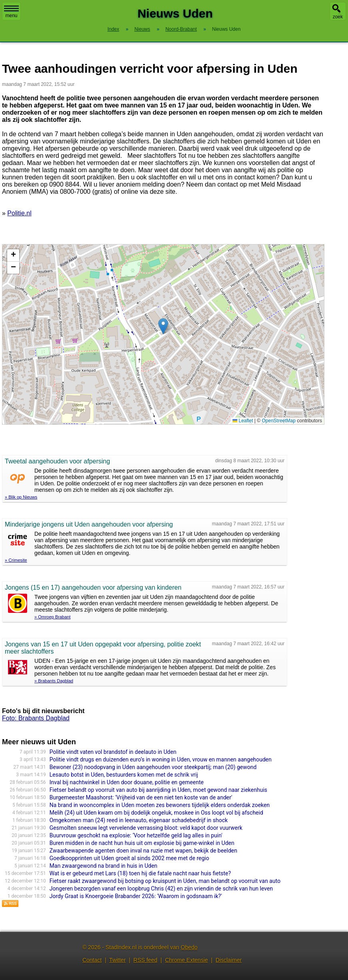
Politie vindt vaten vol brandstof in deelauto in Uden (113, 752)
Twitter (117, 960)
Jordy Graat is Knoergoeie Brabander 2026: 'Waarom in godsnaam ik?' (136, 896)
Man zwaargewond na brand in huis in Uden (103, 866)
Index (113, 29)
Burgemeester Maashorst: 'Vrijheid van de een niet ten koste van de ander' (141, 797)
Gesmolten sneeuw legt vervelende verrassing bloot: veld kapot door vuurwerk (146, 828)
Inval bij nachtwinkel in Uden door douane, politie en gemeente (127, 782)
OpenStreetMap (279, 421)
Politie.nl (19, 213)
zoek (338, 17)
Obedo (189, 947)
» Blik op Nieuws (21, 497)
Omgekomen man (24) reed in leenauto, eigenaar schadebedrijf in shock (139, 820)
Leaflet (243, 421)
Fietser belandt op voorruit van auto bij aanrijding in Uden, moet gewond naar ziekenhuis (158, 790)
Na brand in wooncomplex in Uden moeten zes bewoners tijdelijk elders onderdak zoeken (160, 805)
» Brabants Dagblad (54, 681)
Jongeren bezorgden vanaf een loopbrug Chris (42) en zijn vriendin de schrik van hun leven (161, 889)
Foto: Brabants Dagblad (36, 718)
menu (11, 12)
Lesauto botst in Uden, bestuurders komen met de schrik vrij (124, 775)
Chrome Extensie (186, 960)
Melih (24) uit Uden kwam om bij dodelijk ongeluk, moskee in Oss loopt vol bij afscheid (156, 813)
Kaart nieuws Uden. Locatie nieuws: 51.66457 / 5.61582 (162, 334)
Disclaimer (229, 960)
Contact (92, 960)
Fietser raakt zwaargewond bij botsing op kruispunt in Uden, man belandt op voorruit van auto (165, 881)
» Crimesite (16, 560)
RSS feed (145, 960)
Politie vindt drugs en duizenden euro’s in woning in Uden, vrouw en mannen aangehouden (161, 759)
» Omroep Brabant (53, 617)
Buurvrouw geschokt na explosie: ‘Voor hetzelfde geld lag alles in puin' (136, 835)
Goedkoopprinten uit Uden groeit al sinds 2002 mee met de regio (129, 858)
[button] (163, 326)
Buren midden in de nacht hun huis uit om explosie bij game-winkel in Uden (142, 843)
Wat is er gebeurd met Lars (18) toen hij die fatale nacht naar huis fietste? (140, 873)
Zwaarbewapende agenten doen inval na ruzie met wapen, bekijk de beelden (143, 851)
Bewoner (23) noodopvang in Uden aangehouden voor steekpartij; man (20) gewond (153, 767)
